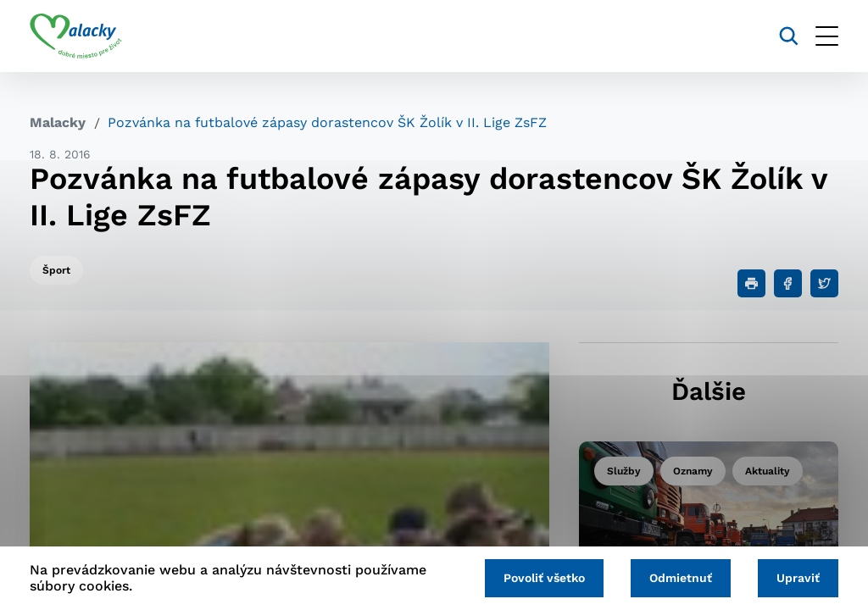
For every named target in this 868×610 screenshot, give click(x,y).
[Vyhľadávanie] (789, 36)
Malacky (58, 122)
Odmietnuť (681, 578)
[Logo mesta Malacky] (76, 36)
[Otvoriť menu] (827, 36)
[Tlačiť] (751, 283)
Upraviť (798, 578)
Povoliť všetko (544, 578)
